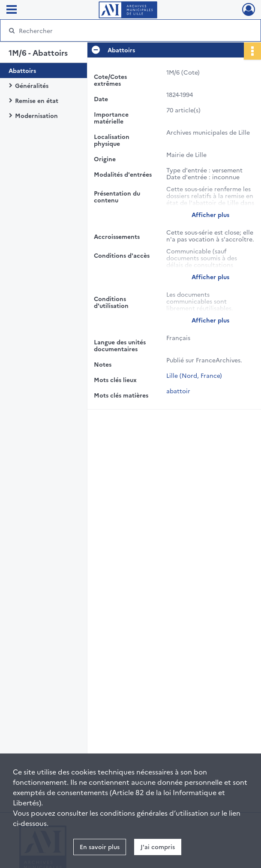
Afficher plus (210, 214)
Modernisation (36, 115)
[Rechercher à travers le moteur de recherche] (122, 30)
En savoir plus (100, 847)
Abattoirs (22, 70)
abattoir (178, 391)
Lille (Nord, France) (194, 375)
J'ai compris (158, 847)
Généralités (32, 85)
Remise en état (37, 100)
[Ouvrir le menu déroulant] (12, 10)
